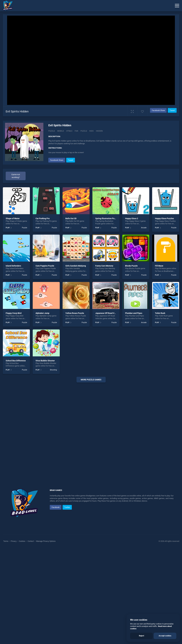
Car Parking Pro (43, 218)
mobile (61, 131)
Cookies (22, 541)
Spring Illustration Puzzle (107, 218)
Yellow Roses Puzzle (75, 313)
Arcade (144, 228)
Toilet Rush (160, 313)
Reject (141, 636)
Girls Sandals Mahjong (76, 266)
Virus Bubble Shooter (45, 361)
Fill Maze (159, 266)
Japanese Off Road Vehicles (108, 313)
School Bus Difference (16, 361)
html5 (69, 131)
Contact (31, 541)
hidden (99, 131)
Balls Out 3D (71, 218)
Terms (6, 541)
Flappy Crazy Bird (14, 313)
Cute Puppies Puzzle (45, 266)
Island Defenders (13, 266)
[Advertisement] (91, 428)
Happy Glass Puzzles (164, 218)
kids (91, 131)
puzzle (84, 131)
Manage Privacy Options (46, 541)
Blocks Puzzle (131, 266)
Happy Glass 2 (132, 218)
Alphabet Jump (42, 313)
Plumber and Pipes (134, 313)
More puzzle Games (91, 380)
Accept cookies (165, 636)
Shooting (53, 370)
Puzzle (52, 131)
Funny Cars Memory (104, 266)
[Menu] (177, 6)
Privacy (14, 541)
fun (76, 131)
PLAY (8, 228)
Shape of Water (13, 218)
